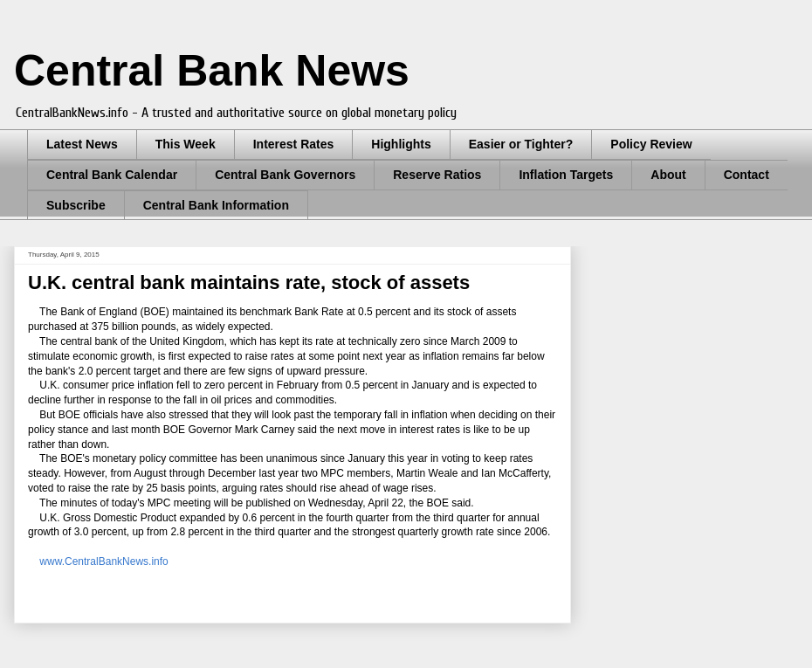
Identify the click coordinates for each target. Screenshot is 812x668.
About (668, 175)
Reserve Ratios (437, 175)
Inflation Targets (566, 175)
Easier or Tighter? (521, 144)
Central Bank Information (216, 205)
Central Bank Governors (285, 175)
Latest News (82, 144)
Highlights (401, 144)
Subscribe (76, 205)
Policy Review (651, 144)
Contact (747, 175)
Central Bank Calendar (112, 175)
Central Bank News (212, 71)
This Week (186, 144)
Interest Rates (294, 144)
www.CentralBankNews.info (103, 561)
